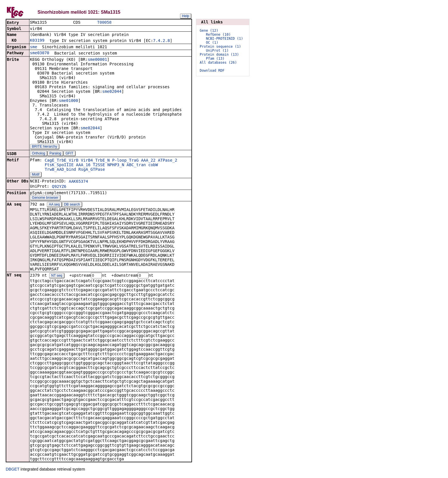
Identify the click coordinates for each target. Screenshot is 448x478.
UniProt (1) (217, 51)
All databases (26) (218, 63)
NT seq (57, 276)
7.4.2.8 (162, 41)
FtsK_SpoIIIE (59, 165)
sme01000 (68, 101)
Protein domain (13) (219, 55)
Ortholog (39, 154)
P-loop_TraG (125, 161)
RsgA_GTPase (92, 170)
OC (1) (212, 43)
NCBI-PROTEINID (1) (225, 39)
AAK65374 (78, 182)
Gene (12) (209, 31)
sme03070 (40, 53)
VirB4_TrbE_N (95, 161)
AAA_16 (83, 165)
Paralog (55, 154)
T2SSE (99, 165)
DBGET (13, 470)
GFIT (69, 154)
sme (34, 47)
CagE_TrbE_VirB (61, 161)
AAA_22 (148, 161)
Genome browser (45, 198)
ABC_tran (136, 165)
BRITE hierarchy (45, 147)
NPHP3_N (116, 165)
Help (186, 16)
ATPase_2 (168, 161)
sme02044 (112, 92)
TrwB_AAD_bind (60, 170)
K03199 (37, 41)
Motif (36, 175)
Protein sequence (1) (220, 47)
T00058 (104, 23)
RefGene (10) (218, 35)
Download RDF (212, 71)
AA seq (54, 205)
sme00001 (97, 60)
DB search (72, 205)
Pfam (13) (215, 59)
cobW (153, 165)
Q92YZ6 (59, 187)
